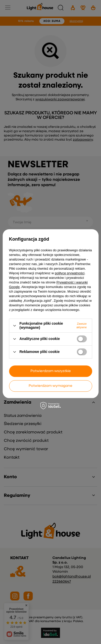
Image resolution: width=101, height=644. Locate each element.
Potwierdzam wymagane (50, 386)
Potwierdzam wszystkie (51, 371)
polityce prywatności (70, 273)
